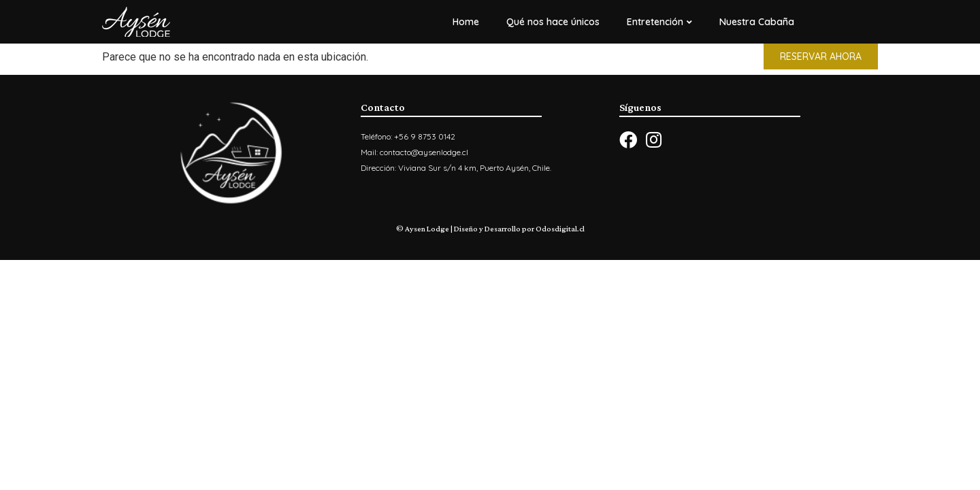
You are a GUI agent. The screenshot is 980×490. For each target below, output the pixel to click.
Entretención (659, 22)
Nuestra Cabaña (757, 22)
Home (466, 22)
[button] (821, 56)
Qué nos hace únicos (553, 22)
